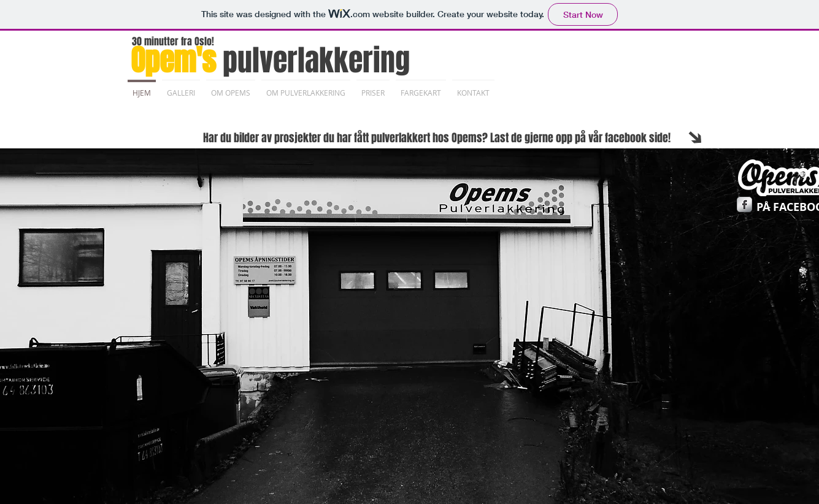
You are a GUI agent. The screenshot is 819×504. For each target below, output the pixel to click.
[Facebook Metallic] (744, 204)
